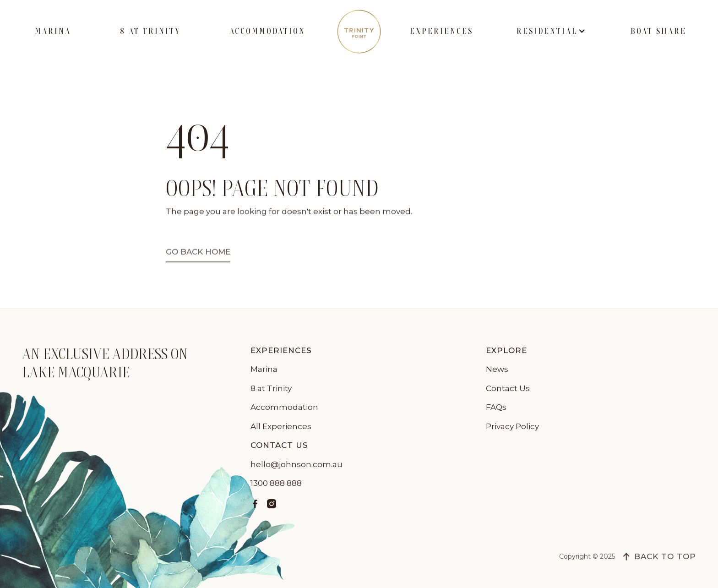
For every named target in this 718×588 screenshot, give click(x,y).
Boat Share (658, 31)
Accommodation (267, 31)
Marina (53, 31)
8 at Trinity (150, 31)
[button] (552, 32)
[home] (359, 32)
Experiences (441, 31)
